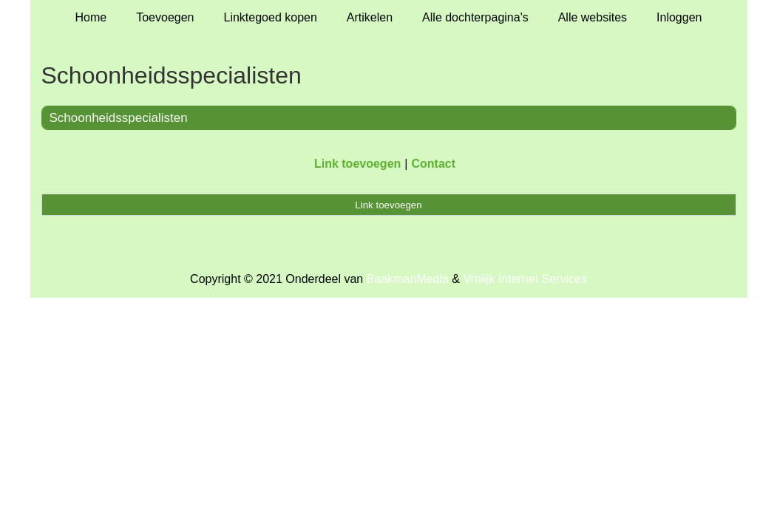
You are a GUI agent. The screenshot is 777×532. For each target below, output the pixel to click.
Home (91, 17)
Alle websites (593, 17)
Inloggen (679, 17)
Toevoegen (165, 17)
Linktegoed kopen (271, 17)
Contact (433, 164)
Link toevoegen (357, 164)
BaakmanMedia (408, 279)
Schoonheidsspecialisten (119, 118)
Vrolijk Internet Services (525, 279)
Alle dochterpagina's (475, 17)
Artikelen (370, 17)
